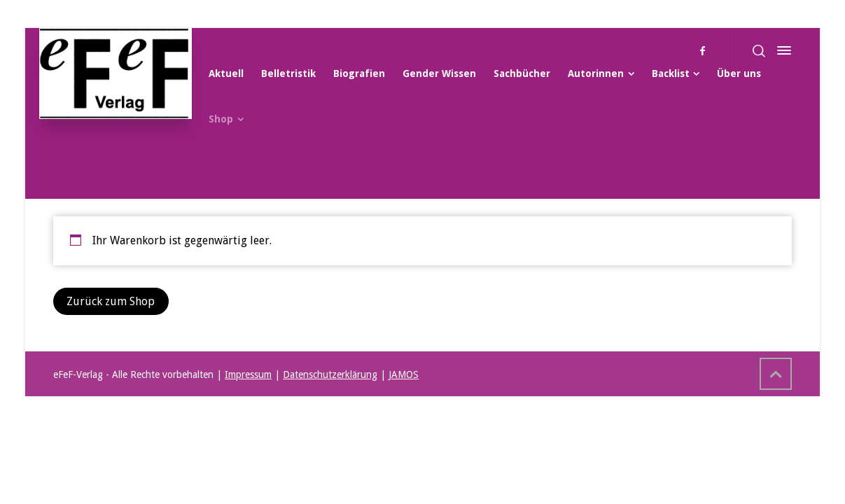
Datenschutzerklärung (330, 374)
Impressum (248, 374)
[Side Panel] (781, 50)
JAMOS (404, 374)
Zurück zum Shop (111, 301)
